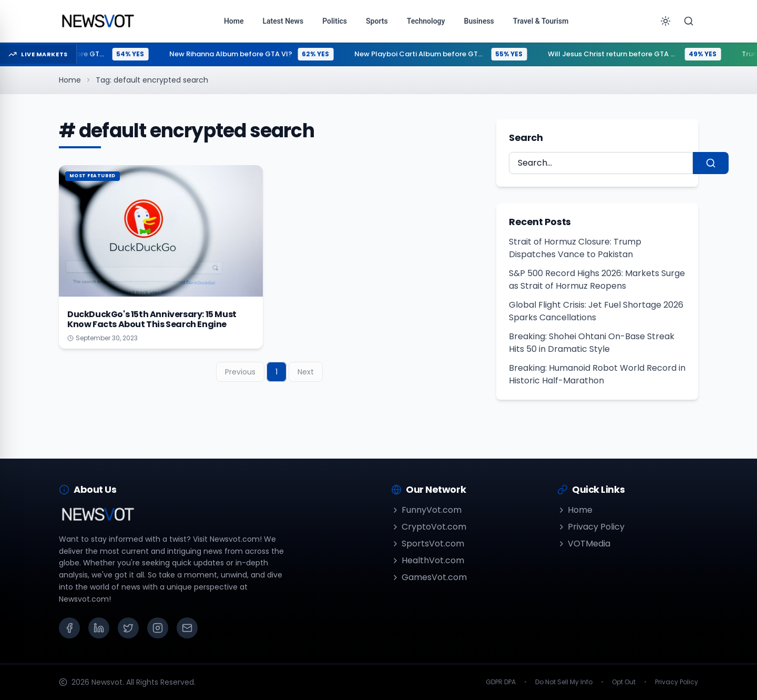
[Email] (187, 628)
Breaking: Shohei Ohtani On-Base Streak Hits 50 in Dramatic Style (592, 343)
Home (70, 80)
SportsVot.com (428, 544)
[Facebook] (69, 628)
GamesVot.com (429, 577)
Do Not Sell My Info (564, 682)
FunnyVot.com (426, 510)
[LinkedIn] (99, 628)
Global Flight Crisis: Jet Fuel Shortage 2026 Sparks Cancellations (596, 311)
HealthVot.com (428, 560)
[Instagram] (158, 628)
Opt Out (624, 682)
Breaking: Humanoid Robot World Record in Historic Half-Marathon (597, 374)
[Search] (689, 21)
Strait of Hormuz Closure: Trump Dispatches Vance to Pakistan (575, 248)
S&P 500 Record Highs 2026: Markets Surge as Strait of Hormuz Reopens (597, 280)
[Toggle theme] (666, 21)
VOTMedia (584, 544)
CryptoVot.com (429, 527)
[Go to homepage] (98, 21)
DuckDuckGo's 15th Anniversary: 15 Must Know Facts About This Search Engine (152, 319)
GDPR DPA (501, 682)
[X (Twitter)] (128, 628)
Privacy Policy (591, 527)
